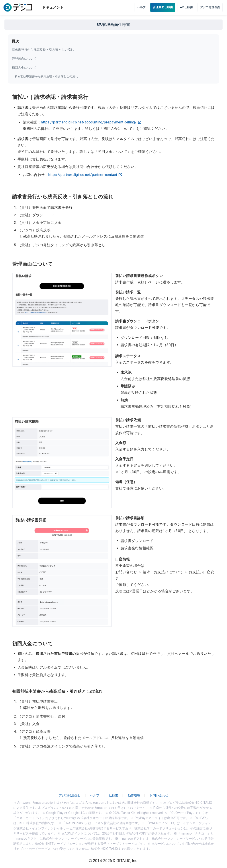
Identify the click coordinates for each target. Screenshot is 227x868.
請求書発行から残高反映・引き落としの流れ (43, 50)
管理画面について (24, 59)
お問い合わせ (159, 795)
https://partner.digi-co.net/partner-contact (83, 175)
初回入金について (24, 68)
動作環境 (134, 795)
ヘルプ (141, 7)
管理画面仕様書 (163, 7)
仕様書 (113, 795)
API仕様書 (186, 7)
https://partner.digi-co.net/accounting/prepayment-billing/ (89, 122)
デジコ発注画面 (210, 7)
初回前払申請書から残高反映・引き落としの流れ (46, 76)
